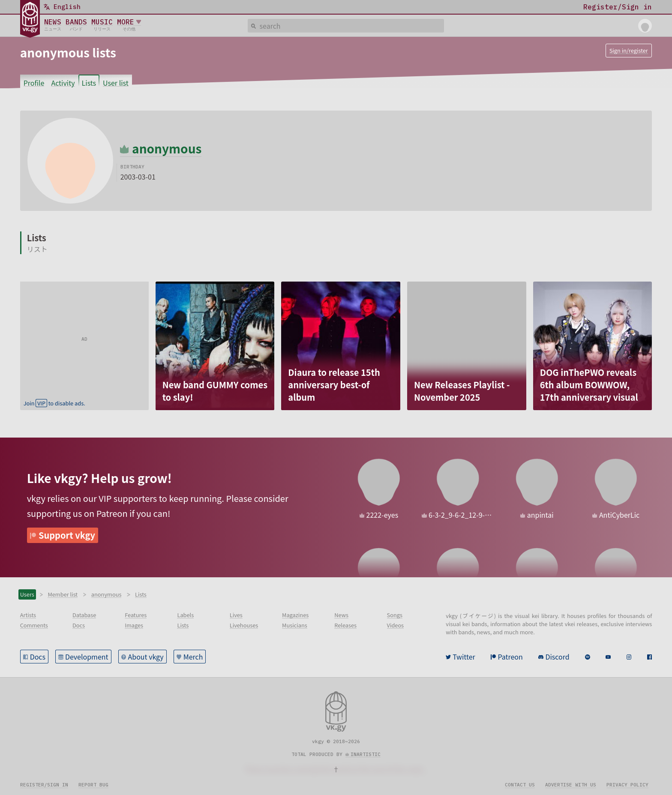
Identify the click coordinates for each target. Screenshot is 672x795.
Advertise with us (571, 785)
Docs (38, 657)
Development (87, 657)
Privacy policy (627, 785)
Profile (34, 83)
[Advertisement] (84, 335)
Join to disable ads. (54, 403)
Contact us (520, 785)
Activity (63, 83)
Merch (193, 657)
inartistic (366, 754)
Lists (89, 83)
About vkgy (146, 657)
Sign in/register (629, 50)
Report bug (93, 785)
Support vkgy (67, 535)
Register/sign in (44, 785)
